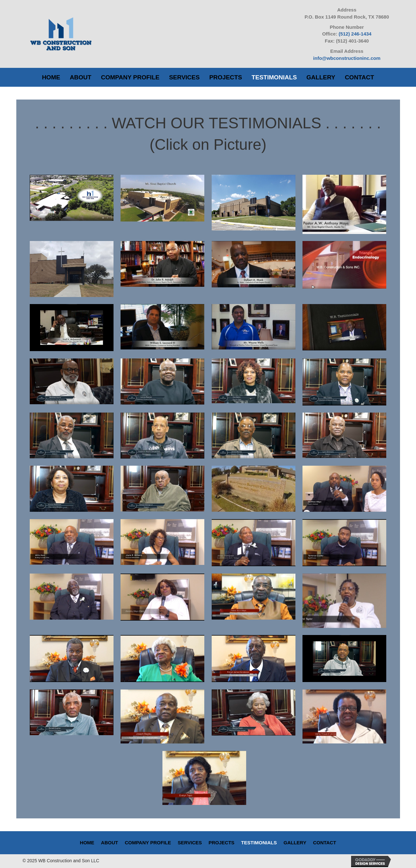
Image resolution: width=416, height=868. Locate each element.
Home (87, 843)
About (110, 843)
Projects (221, 843)
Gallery (295, 843)
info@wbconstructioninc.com (347, 58)
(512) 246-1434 (355, 34)
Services (190, 843)
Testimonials (259, 843)
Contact (325, 843)
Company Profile (148, 843)
